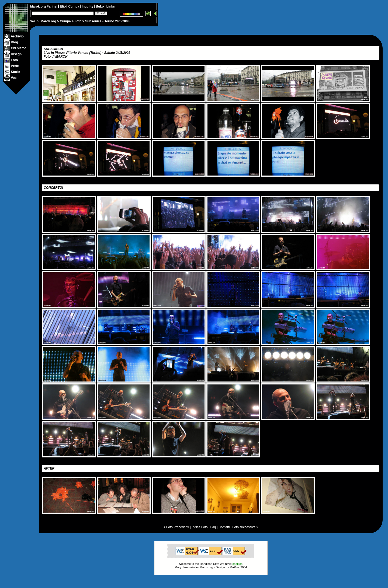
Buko (100, 6)
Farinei (52, 6)
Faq (213, 527)
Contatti (224, 527)
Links (111, 6)
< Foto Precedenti (176, 527)
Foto (78, 21)
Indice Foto (200, 527)
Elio (63, 6)
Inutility (88, 6)
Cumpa (65, 21)
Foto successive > (245, 527)
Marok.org (48, 21)
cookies (237, 564)
